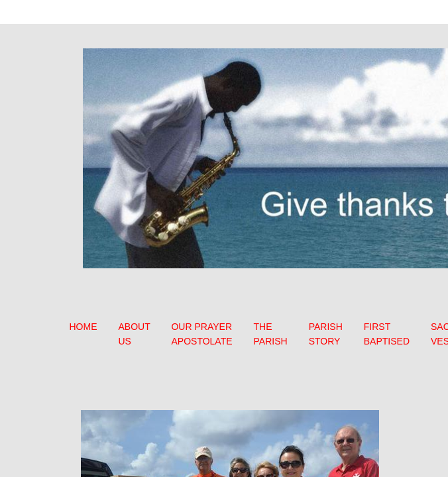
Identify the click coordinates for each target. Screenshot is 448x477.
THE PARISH (271, 334)
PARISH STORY (326, 334)
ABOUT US (135, 334)
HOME (84, 327)
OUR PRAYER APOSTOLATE (201, 334)
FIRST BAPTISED (387, 334)
